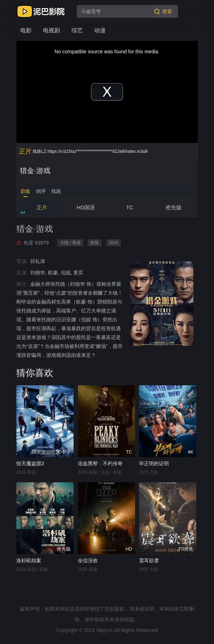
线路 (56, 191)
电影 (26, 30)
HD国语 (86, 207)
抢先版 (174, 207)
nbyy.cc (105, 630)
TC (130, 207)
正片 (42, 207)
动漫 (100, 30)
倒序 (41, 191)
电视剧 (52, 30)
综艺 (77, 30)
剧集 (26, 191)
